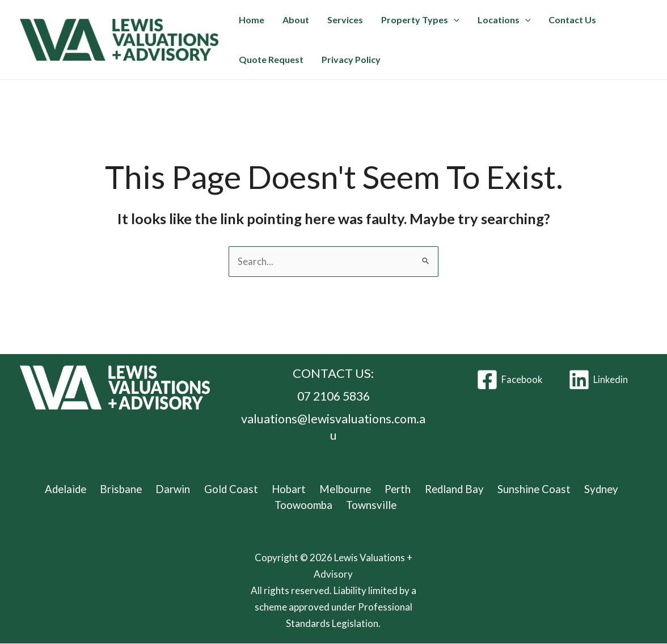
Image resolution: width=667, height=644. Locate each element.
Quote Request (271, 59)
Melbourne (343, 489)
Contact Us (572, 20)
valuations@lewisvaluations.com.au (333, 427)
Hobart (288, 489)
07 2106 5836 (333, 396)
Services (345, 20)
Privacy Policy (351, 59)
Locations (504, 20)
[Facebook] (509, 380)
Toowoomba (305, 505)
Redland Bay (448, 489)
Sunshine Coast (526, 489)
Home (252, 20)
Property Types (420, 20)
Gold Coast (233, 489)
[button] (454, 20)
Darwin (178, 489)
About (296, 20)
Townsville (371, 505)
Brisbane (128, 489)
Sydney (592, 489)
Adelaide (74, 489)
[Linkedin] (599, 380)
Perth (394, 489)
